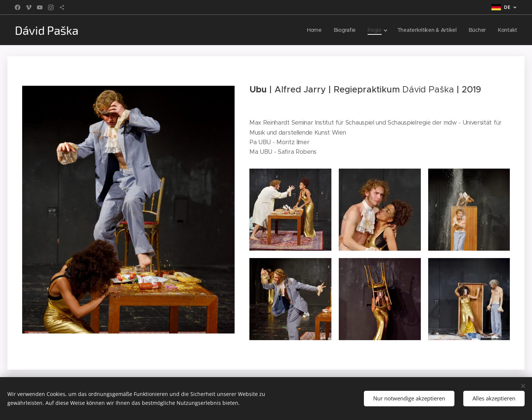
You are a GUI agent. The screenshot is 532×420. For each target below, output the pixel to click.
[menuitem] (314, 30)
